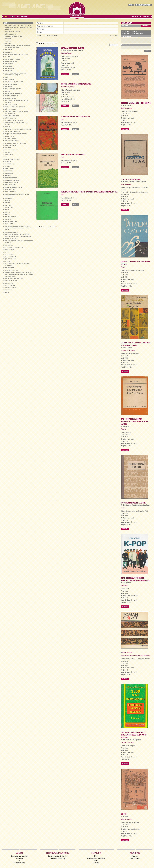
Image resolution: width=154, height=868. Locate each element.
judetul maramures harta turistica (76, 84)
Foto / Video (9, 155)
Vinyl (62, 120)
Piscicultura (9, 208)
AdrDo (7, 292)
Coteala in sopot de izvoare (72, 48)
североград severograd (131, 179)
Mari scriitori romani (12, 178)
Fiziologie (8, 152)
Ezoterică (8, 39)
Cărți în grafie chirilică (13, 32)
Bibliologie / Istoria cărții (14, 93)
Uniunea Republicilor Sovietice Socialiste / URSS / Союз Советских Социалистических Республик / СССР (19, 274)
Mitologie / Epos (10, 189)
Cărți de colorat (11, 109)
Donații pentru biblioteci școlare (58, 856)
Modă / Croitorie (10, 192)
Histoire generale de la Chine (133, 503)
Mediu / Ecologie (10, 185)
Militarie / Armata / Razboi (13, 187)
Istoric (96, 856)
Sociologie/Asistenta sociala (15, 247)
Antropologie (10, 68)
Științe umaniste (11, 259)
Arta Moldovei (10, 80)
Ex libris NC (9, 290)
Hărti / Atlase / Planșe (12, 159)
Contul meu (19, 858)
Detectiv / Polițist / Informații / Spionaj (18, 129)
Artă (7, 77)
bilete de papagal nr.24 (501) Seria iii (136, 103)
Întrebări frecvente (144, 5)
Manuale (8, 176)
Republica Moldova (11, 232)
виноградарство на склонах (73, 155)
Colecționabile (10, 285)
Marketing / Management (13, 180)
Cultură (8, 127)
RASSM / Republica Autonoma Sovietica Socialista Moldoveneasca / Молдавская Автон (18, 228)
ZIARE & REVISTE (51, 36)
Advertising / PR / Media (13, 59)
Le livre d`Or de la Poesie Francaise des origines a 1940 (136, 344)
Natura (8, 203)
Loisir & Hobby (10, 173)
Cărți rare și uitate (11, 34)
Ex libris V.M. (9, 283)
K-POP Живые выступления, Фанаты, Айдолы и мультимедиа (135, 579)
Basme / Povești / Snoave (13, 89)
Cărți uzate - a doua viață (58, 858)
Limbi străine (9, 169)
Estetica (8, 148)
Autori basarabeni (11, 84)
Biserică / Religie (11, 98)
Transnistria (10, 268)
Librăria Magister (11, 281)
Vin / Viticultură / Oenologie (14, 278)
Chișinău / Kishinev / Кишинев (15, 120)
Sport (7, 252)
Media (96, 861)
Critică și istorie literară (14, 36)
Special (12, 17)
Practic (8, 215)
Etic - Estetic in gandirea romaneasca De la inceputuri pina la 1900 (135, 422)
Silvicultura (9, 245)
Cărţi (6, 17)
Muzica (7, 201)
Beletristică (9, 30)
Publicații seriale (11, 222)
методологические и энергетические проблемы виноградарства (89, 192)
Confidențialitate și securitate (96, 858)
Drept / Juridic (10, 136)
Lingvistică (9, 171)
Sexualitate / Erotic (12, 239)
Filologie (8, 41)
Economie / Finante (11, 138)
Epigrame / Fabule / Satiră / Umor (15, 143)
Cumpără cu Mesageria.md (19, 856)
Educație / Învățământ (12, 141)
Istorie (7, 166)
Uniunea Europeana (11, 270)
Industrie (8, 162)
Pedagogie (8, 50)
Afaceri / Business (11, 62)
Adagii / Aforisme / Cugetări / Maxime (17, 55)
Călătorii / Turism (11, 105)
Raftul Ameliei (10, 224)
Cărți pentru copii (11, 118)
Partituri (8, 205)
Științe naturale (11, 257)
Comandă (65, 74)
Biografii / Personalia (12, 96)
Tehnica (8, 261)
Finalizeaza (146, 26)
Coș (131, 5)
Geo (6, 157)
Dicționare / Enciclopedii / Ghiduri (16, 134)
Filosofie (8, 43)
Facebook (135, 856)
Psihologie (9, 219)
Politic (8, 212)
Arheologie (9, 71)
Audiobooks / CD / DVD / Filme (14, 82)
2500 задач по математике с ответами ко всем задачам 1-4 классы (134, 735)
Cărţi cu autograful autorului (15, 107)
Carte (39, 36)
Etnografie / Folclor (12, 150)
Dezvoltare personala (12, 131)
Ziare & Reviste (22, 17)
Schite (124, 814)
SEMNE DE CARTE (136, 17)
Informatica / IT (10, 164)
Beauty (7, 91)
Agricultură (9, 64)
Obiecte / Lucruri (11, 288)
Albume (8, 57)
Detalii (75, 74)
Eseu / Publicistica (11, 145)
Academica (9, 52)
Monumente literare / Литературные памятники (135, 656)
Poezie (7, 210)
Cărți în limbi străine (12, 116)
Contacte (146, 17)
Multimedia (9, 198)
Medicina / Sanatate (12, 182)
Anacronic (9, 66)
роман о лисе (127, 653)
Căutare (114, 36)
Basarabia (8, 87)
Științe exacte (10, 254)
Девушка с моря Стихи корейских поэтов (135, 263)
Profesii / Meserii (11, 217)
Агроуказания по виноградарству (75, 117)
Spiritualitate (10, 250)
